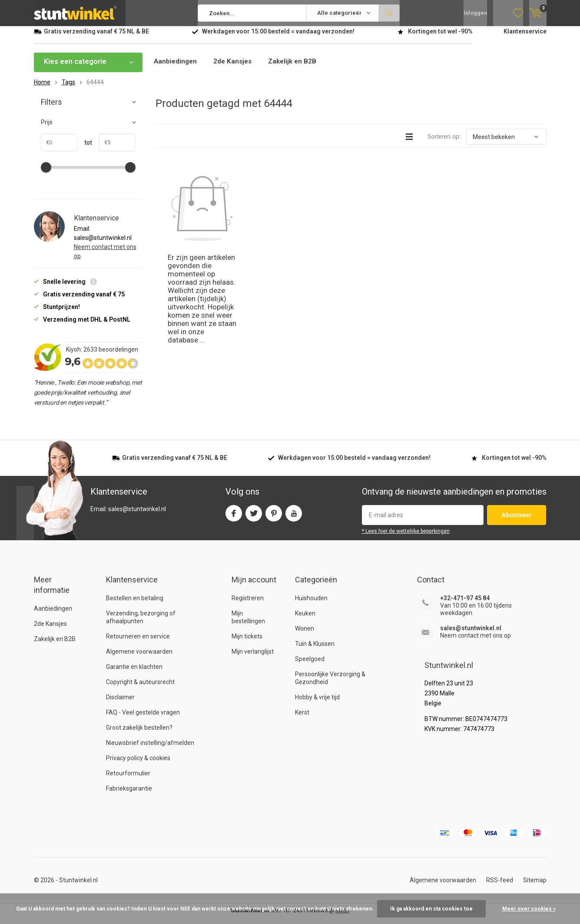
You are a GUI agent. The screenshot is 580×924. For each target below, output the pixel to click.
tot (85, 149)
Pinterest (274, 518)
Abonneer (517, 521)
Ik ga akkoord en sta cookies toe (431, 909)
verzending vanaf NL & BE (96, 38)
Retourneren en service (138, 643)
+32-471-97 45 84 (465, 605)
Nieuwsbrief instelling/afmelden (150, 749)
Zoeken (389, 13)
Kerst (302, 719)
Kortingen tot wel (440, 38)
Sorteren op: (444, 143)
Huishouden (311, 605)
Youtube (294, 518)
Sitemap (535, 887)
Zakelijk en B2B (297, 68)
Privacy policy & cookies (138, 764)
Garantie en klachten (134, 673)
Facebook (234, 518)
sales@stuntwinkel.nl (471, 635)
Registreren (248, 605)
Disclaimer (120, 704)
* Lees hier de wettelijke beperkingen (406, 538)
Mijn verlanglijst (253, 658)
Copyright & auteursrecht (140, 688)
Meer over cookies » (529, 909)
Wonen (305, 635)
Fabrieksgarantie (129, 795)
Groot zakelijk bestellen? (139, 734)
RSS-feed (500, 887)
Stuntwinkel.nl (78, 887)
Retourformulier (128, 780)
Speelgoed (310, 665)
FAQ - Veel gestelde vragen (143, 719)
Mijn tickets (247, 643)
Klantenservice (525, 38)
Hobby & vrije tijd (317, 704)
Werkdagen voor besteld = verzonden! (278, 38)
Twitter (254, 518)
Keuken (305, 620)
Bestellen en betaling (135, 605)
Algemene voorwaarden (139, 658)
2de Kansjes (235, 68)
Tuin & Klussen (315, 650)
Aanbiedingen (176, 68)
